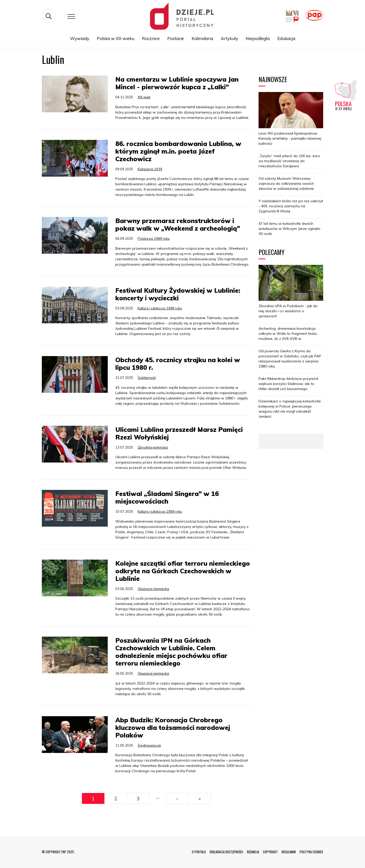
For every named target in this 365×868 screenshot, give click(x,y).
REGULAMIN (289, 852)
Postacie (176, 38)
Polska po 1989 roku (154, 238)
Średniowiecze (149, 745)
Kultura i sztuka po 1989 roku (160, 308)
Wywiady (80, 38)
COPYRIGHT (270, 852)
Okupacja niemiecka (153, 589)
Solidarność (147, 378)
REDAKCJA (253, 852)
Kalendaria (202, 38)
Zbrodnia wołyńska (153, 447)
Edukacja (286, 38)
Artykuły (229, 38)
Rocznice (151, 38)
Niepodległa (258, 38)
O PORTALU (199, 852)
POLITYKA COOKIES (311, 852)
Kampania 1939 (150, 169)
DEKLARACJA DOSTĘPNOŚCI (226, 852)
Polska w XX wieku (116, 38)
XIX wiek (144, 97)
